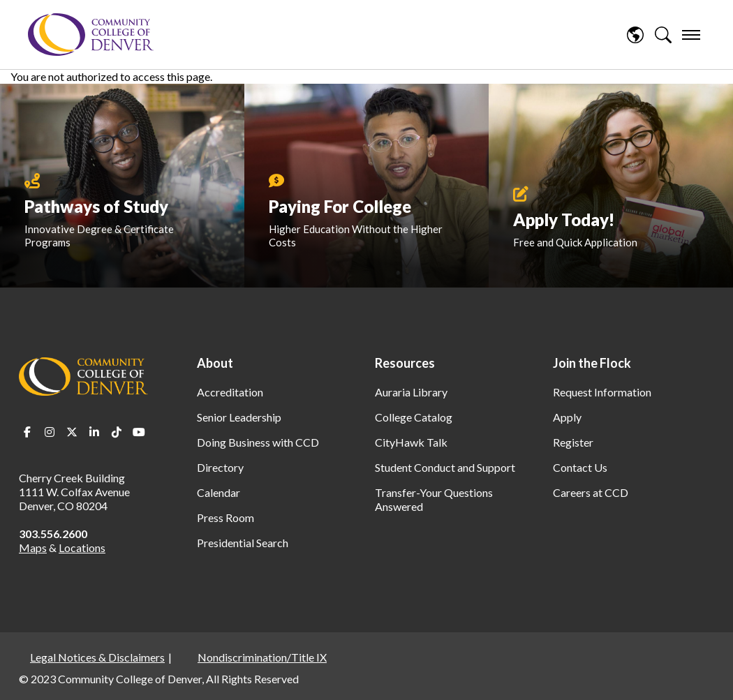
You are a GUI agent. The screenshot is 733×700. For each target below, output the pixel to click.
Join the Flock (592, 363)
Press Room (225, 517)
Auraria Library (411, 392)
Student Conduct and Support (445, 467)
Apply (567, 417)
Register (573, 442)
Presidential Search (243, 543)
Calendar (219, 492)
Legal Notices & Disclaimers (97, 657)
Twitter (72, 432)
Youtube (139, 432)
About (215, 363)
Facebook (27, 432)
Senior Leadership (239, 417)
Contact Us (580, 467)
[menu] (691, 35)
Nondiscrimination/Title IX (262, 657)
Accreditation (230, 392)
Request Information (602, 392)
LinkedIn (94, 432)
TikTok (117, 432)
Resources (405, 363)
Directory (220, 467)
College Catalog (414, 417)
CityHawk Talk (411, 442)
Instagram (50, 432)
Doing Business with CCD (258, 442)
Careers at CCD (591, 492)
